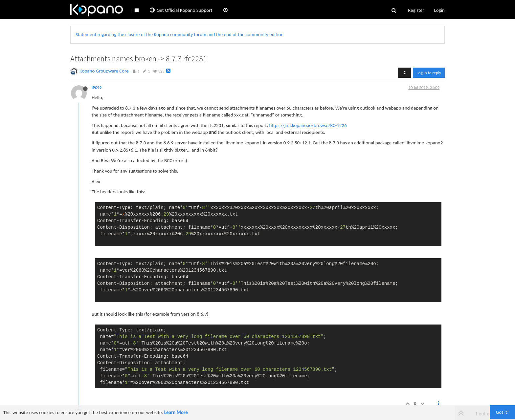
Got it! (502, 412)
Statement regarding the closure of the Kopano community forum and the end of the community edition (179, 34)
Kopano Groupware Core (104, 71)
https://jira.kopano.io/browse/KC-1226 (308, 125)
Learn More (176, 412)
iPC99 (97, 87)
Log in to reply (429, 73)
